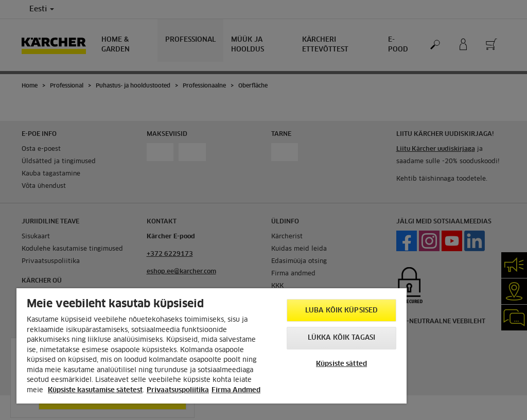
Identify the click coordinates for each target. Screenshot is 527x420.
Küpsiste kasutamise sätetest (95, 390)
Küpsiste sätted (341, 364)
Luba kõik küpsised (341, 311)
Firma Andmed (236, 390)
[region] (212, 346)
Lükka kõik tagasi (341, 338)
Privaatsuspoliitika (178, 390)
